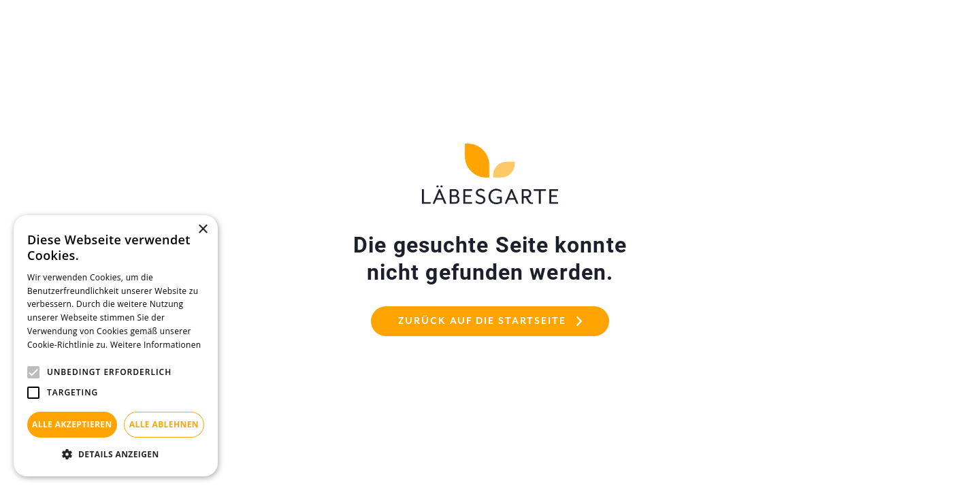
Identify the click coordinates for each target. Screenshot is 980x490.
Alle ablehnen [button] (164, 424)
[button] (116, 455)
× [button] (202, 230)
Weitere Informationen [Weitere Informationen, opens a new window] (156, 345)
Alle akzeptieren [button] (72, 424)
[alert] (116, 346)
